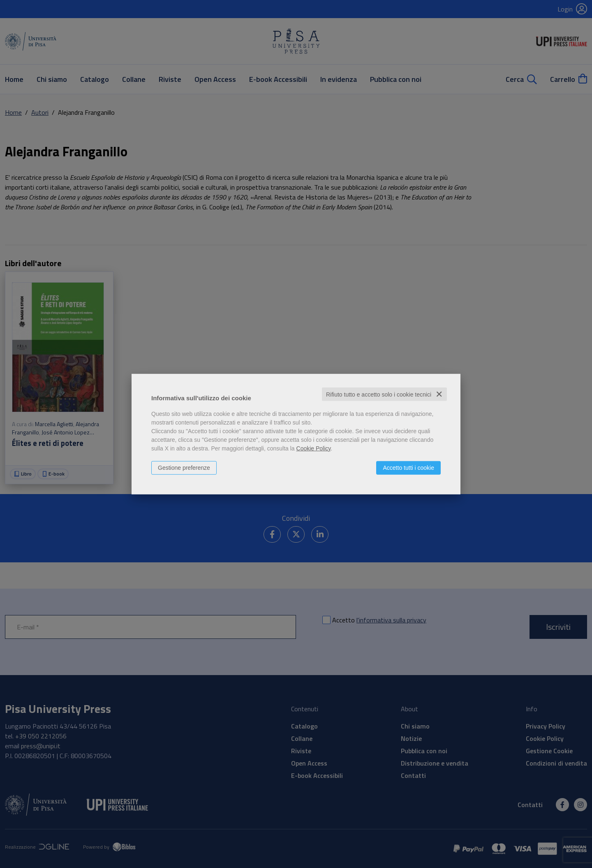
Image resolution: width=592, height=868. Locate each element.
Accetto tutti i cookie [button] (408, 467)
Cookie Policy (314, 448)
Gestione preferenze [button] (184, 467)
